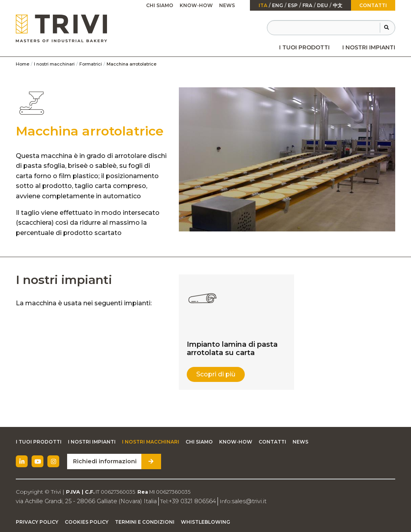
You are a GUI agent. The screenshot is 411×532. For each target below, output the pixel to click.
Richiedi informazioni (104, 461)
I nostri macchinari (54, 64)
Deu (323, 6)
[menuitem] (304, 47)
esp (293, 6)
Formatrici (91, 64)
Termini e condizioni (145, 522)
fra (307, 6)
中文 (338, 6)
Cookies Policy (87, 522)
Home (23, 64)
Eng (278, 6)
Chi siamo (160, 5)
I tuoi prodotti (304, 47)
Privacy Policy (37, 522)
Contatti (373, 5)
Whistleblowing (205, 522)
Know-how (196, 5)
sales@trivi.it (242, 501)
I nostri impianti (369, 47)
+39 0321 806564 (187, 501)
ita (263, 6)
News (227, 5)
